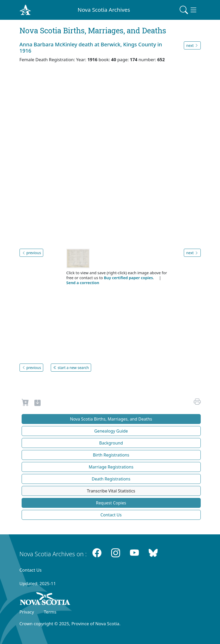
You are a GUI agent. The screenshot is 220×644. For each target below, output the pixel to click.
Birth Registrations (111, 455)
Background (111, 443)
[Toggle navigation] (188, 10)
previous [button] (32, 253)
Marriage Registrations (111, 467)
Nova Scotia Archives (104, 10)
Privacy (27, 612)
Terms (50, 612)
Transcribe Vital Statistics (111, 491)
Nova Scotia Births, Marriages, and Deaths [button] (111, 419)
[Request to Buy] (25, 404)
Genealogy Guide (111, 431)
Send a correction (83, 283)
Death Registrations (111, 479)
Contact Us (111, 515)
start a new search (71, 368)
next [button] (192, 45)
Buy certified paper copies (128, 278)
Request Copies (111, 503)
